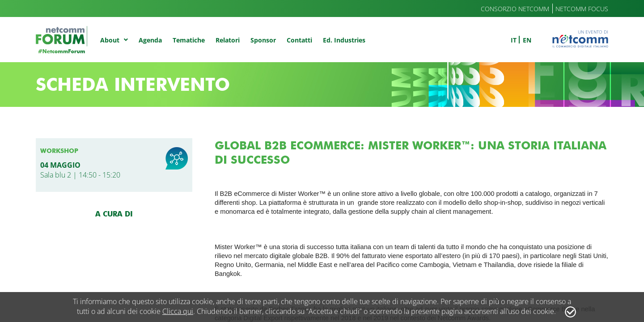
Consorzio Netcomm (515, 9)
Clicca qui (178, 311)
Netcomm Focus (582, 9)
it (514, 40)
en (527, 40)
